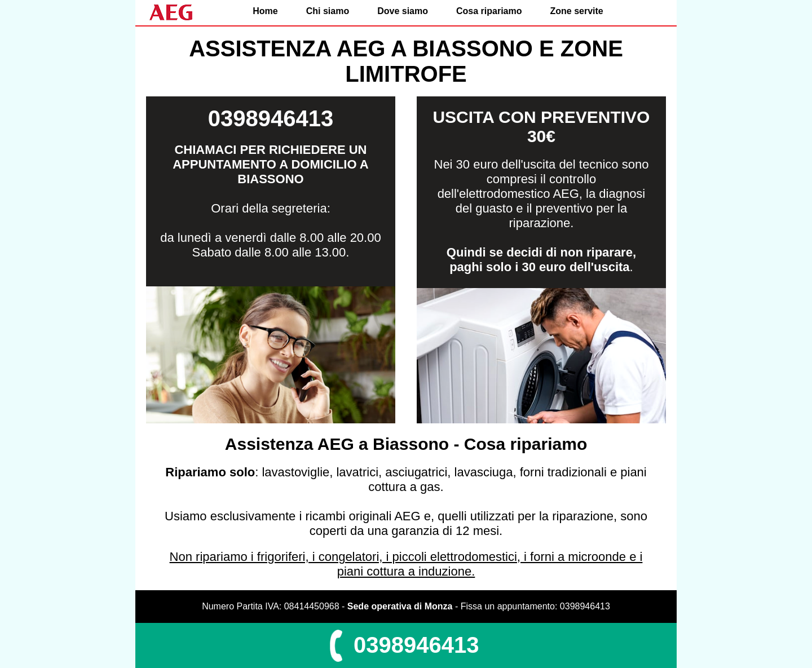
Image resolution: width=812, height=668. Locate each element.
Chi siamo (328, 11)
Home (265, 11)
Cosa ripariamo (489, 11)
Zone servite (576, 11)
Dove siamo (403, 11)
